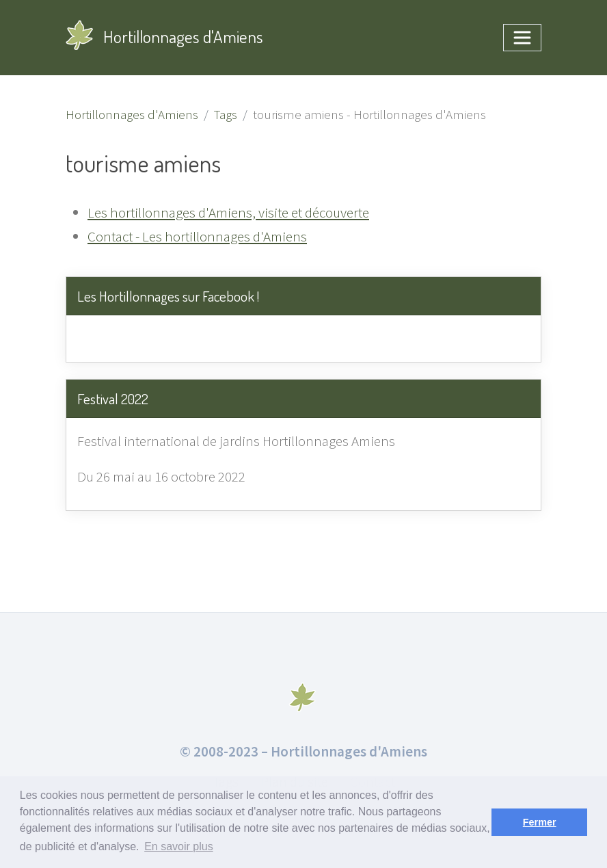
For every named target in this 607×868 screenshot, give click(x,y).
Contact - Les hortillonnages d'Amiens (197, 236)
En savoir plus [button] (179, 846)
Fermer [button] (540, 822)
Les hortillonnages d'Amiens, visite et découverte (228, 212)
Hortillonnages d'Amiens (164, 39)
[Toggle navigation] (522, 38)
